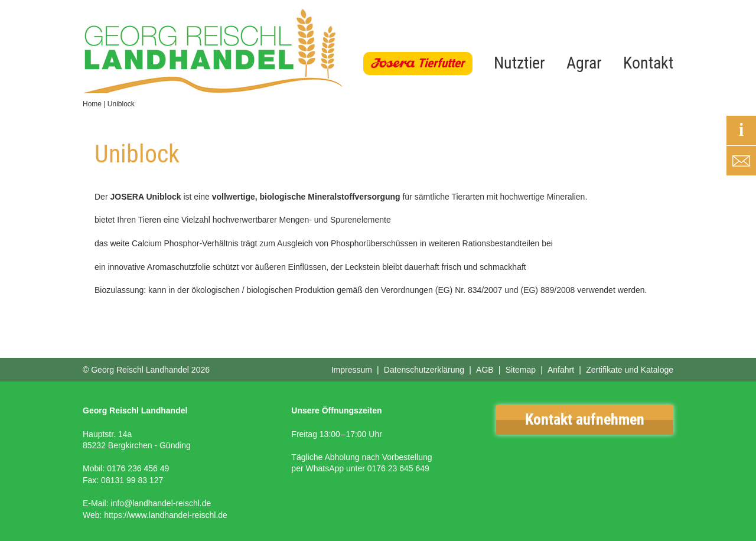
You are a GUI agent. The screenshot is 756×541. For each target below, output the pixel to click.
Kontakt (648, 63)
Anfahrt (561, 370)
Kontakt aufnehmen (585, 419)
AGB (485, 370)
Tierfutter (441, 63)
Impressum (352, 370)
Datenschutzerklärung (424, 370)
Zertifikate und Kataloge (630, 370)
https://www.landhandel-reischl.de (166, 515)
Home (92, 104)
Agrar (584, 63)
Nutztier (519, 63)
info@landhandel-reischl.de (161, 503)
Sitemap (521, 370)
